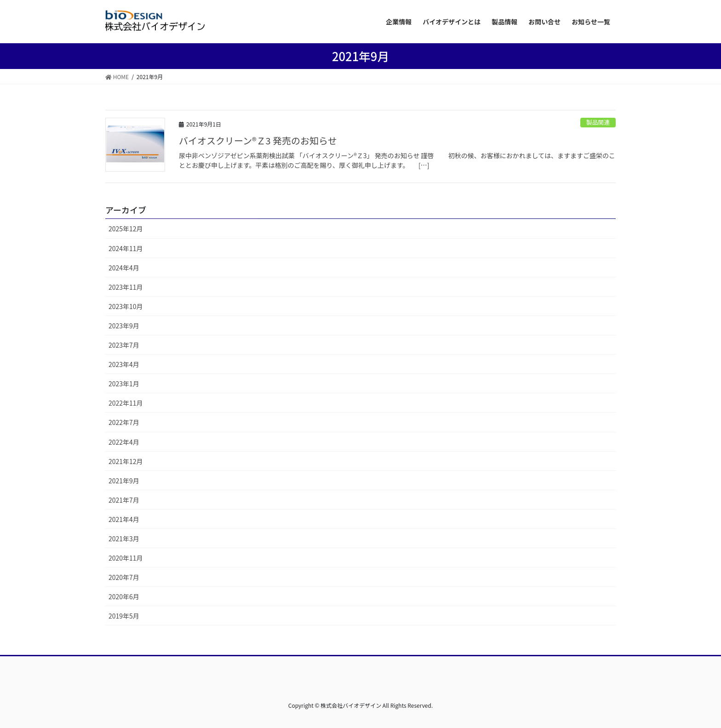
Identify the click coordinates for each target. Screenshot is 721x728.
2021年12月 (126, 461)
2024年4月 (124, 268)
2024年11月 (126, 248)
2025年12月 (126, 229)
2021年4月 (124, 519)
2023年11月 (126, 287)
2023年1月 (124, 384)
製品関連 (598, 122)
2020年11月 (126, 558)
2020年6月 (124, 596)
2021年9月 (124, 481)
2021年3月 (124, 539)
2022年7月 (124, 422)
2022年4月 (124, 442)
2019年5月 (124, 616)
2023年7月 (124, 345)
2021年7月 (124, 500)
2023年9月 (124, 326)
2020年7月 (124, 577)
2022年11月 (126, 403)
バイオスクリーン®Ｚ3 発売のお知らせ (263, 140)
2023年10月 (126, 306)
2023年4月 (124, 364)
